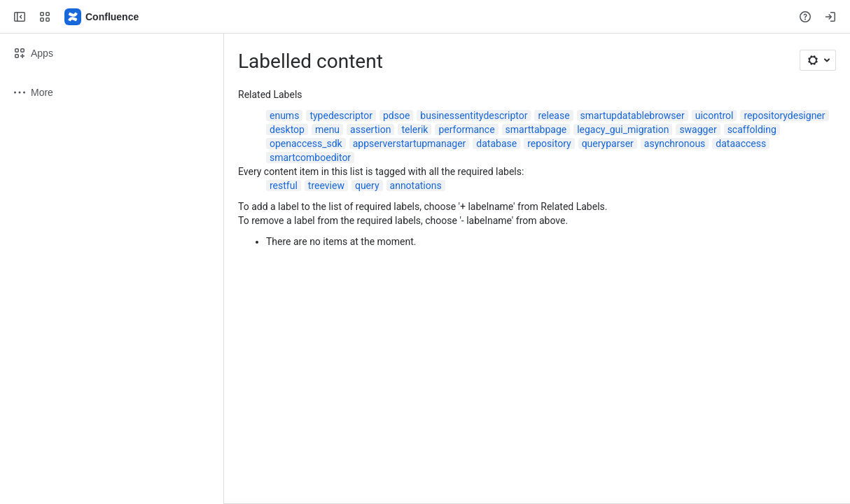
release (553, 115)
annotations (416, 185)
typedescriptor (341, 115)
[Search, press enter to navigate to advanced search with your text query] (422, 17)
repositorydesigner (784, 115)
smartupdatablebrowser (633, 115)
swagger (698, 129)
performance (466, 129)
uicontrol (715, 115)
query (367, 185)
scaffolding (752, 129)
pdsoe (396, 115)
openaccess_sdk (306, 143)
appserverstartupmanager (410, 143)
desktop (287, 129)
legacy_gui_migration (623, 129)
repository (549, 143)
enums (284, 115)
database (496, 143)
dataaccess (741, 143)
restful (284, 185)
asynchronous (675, 143)
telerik (414, 129)
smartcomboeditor (310, 157)
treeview (326, 185)
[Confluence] (102, 17)
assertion (370, 129)
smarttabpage (536, 129)
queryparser (608, 143)
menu (327, 129)
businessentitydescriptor (474, 115)
